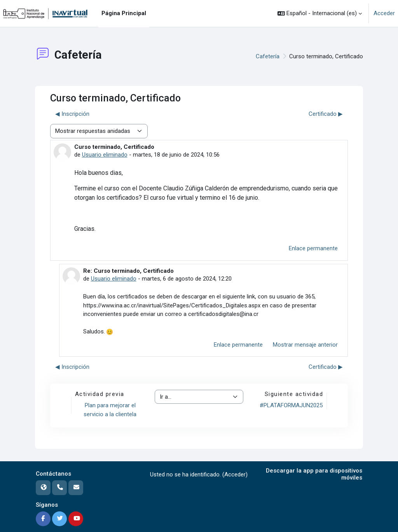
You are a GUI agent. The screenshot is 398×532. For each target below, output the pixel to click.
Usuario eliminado (105, 155)
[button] (320, 13)
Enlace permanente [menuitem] (313, 248)
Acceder (384, 13)
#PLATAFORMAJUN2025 (291, 405)
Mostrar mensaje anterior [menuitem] (305, 345)
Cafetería (268, 56)
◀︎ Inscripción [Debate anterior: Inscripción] (72, 114)
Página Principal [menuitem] (124, 13)
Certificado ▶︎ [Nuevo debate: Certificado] (326, 114)
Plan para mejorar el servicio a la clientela (110, 410)
